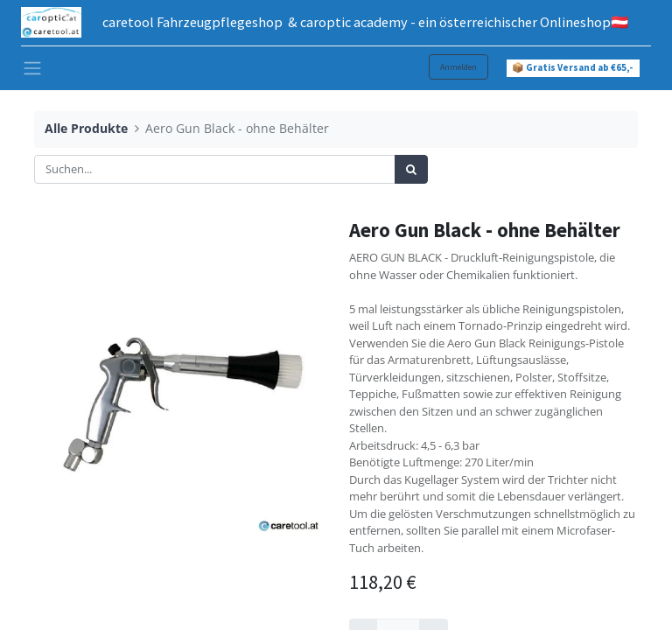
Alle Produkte (86, 128)
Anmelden (458, 67)
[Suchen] (411, 170)
